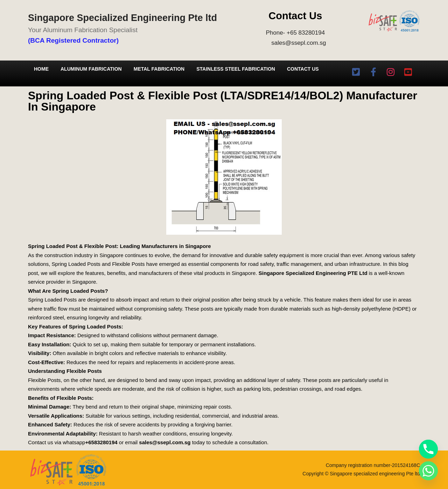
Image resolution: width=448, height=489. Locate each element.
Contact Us (303, 69)
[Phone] (428, 449)
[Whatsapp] (428, 471)
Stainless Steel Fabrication (236, 69)
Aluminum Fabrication (91, 69)
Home (41, 69)
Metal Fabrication (159, 69)
